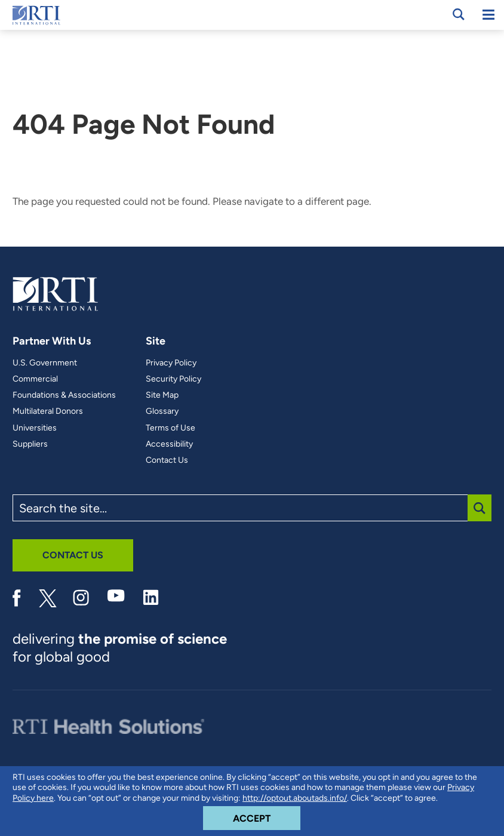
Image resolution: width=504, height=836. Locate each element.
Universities (35, 428)
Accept (267, 815)
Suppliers (30, 444)
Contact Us (167, 460)
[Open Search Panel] (459, 14)
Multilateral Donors (48, 411)
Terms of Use (170, 428)
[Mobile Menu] (488, 15)
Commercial (35, 379)
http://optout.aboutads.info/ (295, 798)
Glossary (162, 411)
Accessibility (169, 444)
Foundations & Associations (64, 395)
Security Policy (173, 379)
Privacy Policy (171, 363)
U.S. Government (45, 363)
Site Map (162, 395)
